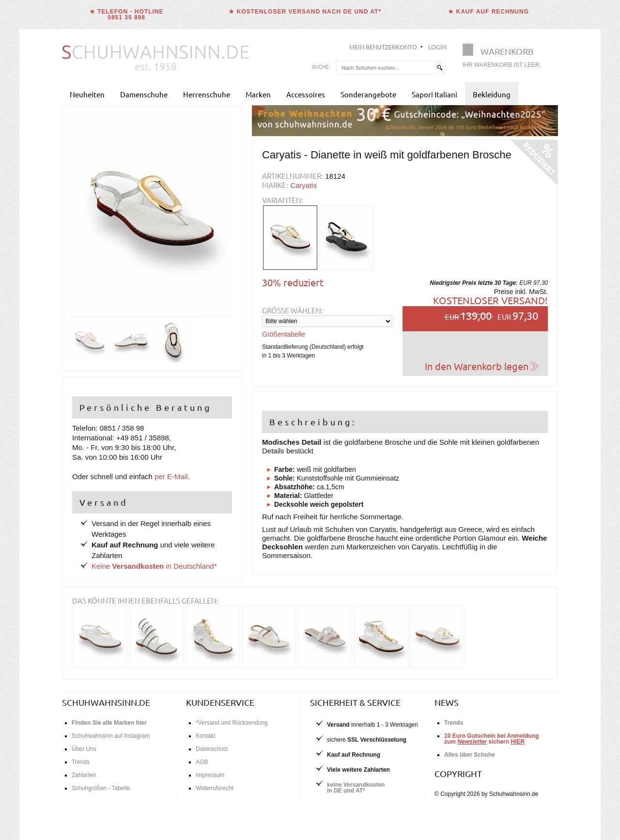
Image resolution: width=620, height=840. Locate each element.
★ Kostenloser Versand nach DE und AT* (305, 12)
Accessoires (306, 94)
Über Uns (84, 749)
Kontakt (206, 736)
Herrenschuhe (207, 94)
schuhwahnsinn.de (106, 702)
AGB (202, 762)
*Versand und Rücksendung (232, 723)
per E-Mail (171, 476)
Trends (81, 762)
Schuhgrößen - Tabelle (101, 788)
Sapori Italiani (434, 94)
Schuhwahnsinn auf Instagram (111, 736)
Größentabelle (284, 334)
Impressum (210, 775)
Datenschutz (212, 749)
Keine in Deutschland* (154, 566)
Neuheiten (87, 94)
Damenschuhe (144, 94)
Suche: (321, 67)
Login (437, 47)
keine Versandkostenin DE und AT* (356, 788)
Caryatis (303, 185)
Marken (258, 94)
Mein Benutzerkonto (383, 47)
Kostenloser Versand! (490, 300)
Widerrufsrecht (215, 788)
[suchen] (439, 68)
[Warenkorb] (505, 57)
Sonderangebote (368, 94)
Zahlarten (84, 775)
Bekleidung (492, 94)
